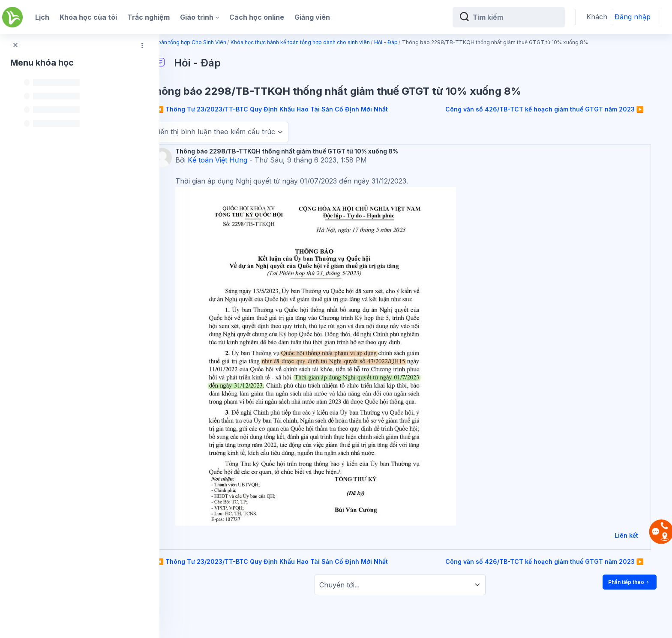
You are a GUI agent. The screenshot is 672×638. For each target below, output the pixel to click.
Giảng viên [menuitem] (312, 17)
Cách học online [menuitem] (257, 17)
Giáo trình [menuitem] (197, 17)
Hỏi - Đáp (418, 42)
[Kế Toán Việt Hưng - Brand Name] (12, 17)
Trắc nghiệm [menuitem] (148, 17)
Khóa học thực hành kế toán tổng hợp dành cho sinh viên (332, 42)
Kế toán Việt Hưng (249, 160)
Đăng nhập (633, 17)
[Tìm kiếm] (515, 17)
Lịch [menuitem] (42, 17)
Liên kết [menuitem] (626, 535)
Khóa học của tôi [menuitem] (88, 17)
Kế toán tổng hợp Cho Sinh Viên (219, 42)
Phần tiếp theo (630, 582)
